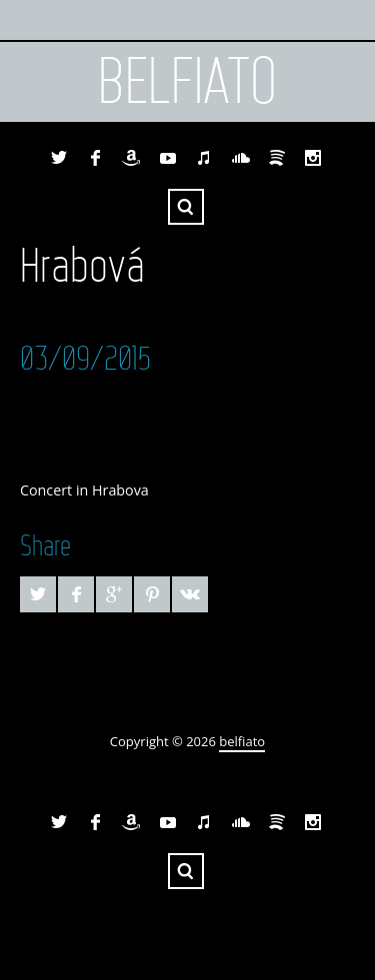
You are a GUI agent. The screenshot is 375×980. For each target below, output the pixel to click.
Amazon (131, 158)
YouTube (168, 158)
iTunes (204, 158)
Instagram (313, 158)
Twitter (59, 158)
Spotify (277, 158)
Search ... (186, 207)
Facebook (95, 158)
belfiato (187, 82)
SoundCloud (241, 158)
